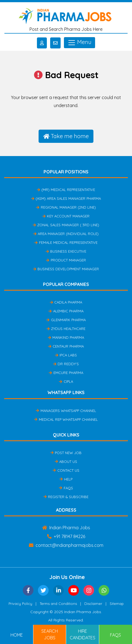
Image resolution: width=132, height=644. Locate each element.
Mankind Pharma (66, 337)
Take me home (66, 136)
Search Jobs (50, 634)
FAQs (66, 488)
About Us (66, 462)
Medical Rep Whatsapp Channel (66, 419)
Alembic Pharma (66, 311)
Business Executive (66, 251)
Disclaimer (93, 604)
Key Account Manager (66, 216)
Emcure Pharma (66, 373)
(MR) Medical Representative (66, 190)
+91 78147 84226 (66, 536)
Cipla (66, 381)
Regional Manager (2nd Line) (66, 207)
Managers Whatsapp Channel (66, 411)
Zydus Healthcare (66, 329)
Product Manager (66, 260)
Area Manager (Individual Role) (66, 234)
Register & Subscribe (66, 497)
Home (17, 635)
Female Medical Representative (66, 242)
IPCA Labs (66, 355)
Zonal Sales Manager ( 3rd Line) (66, 225)
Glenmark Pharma (66, 320)
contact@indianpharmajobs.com (66, 545)
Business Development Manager (66, 269)
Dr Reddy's (66, 364)
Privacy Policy (20, 604)
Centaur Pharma (66, 346)
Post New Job (66, 453)
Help (66, 479)
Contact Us (66, 470)
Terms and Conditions (58, 604)
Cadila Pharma (66, 302)
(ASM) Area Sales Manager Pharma (66, 198)
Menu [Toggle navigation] (80, 43)
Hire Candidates (83, 634)
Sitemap (117, 604)
